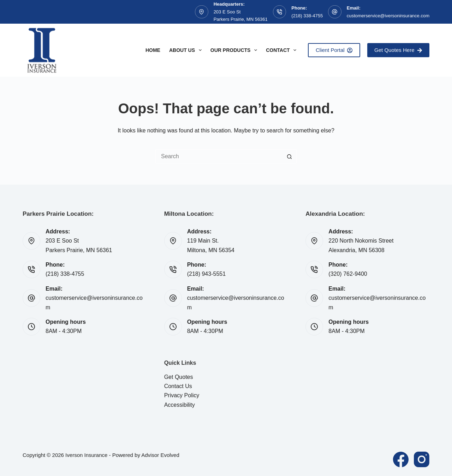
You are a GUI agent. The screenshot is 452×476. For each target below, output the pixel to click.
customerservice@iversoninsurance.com (388, 16)
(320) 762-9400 (348, 274)
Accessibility (180, 405)
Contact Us (178, 386)
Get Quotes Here (398, 50)
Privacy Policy (182, 395)
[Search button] (290, 156)
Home (153, 50)
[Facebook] (401, 459)
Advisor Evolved (160, 455)
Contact (282, 50)
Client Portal (334, 50)
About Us (187, 50)
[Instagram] (422, 459)
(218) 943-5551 (206, 274)
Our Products (235, 50)
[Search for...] (219, 156)
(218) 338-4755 (307, 16)
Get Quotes (179, 377)
